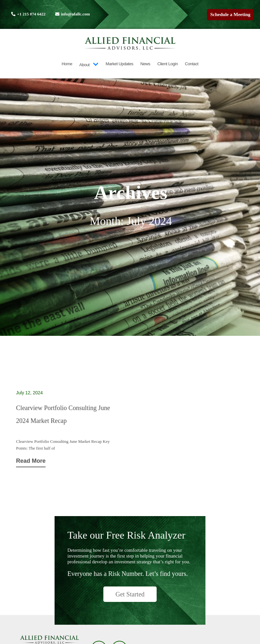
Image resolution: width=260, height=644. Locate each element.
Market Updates (119, 64)
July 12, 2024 (29, 393)
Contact (192, 64)
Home (67, 64)
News (145, 64)
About (89, 65)
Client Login (168, 64)
